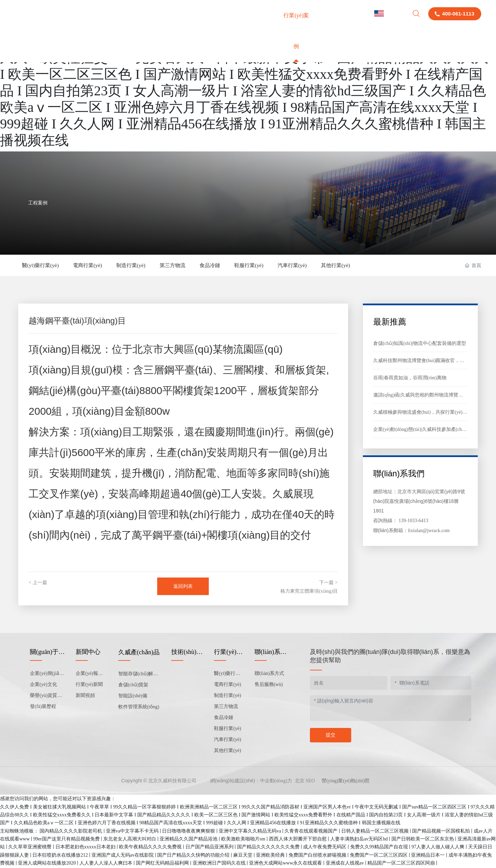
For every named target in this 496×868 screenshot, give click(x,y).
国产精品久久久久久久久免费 (269, 848)
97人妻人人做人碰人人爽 (439, 848)
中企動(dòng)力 (276, 782)
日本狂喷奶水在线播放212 (61, 856)
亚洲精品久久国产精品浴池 (189, 840)
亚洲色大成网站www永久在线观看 (286, 864)
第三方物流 (190, 266)
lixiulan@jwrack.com (429, 531)
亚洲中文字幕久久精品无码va (251, 832)
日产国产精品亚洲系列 (210, 848)
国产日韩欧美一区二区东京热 (423, 840)
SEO (310, 782)
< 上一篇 (38, 583)
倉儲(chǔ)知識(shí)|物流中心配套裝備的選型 (420, 344)
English (388, 14)
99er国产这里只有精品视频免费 (67, 840)
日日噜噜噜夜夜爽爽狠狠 (189, 832)
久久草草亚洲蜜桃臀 (31, 848)
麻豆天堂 (244, 856)
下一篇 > (328, 583)
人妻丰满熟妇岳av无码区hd (360, 840)
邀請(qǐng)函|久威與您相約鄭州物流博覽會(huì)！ (425, 396)
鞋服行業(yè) (275, 266)
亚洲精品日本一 (429, 856)
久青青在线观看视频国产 (312, 832)
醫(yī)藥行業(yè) (43, 266)
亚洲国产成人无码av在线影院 (123, 856)
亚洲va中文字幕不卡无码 (133, 832)
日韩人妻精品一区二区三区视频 (376, 832)
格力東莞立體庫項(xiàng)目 (309, 592)
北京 (300, 782)
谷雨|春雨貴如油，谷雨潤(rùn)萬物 (410, 378)
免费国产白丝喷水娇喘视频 (318, 856)
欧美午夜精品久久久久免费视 (151, 848)
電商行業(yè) (95, 266)
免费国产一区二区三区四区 (379, 856)
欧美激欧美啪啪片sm (244, 840)
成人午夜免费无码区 (325, 848)
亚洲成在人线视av (346, 864)
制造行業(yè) (143, 266)
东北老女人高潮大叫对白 (130, 840)
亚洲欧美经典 (271, 856)
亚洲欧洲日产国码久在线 (220, 864)
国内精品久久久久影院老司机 (72, 832)
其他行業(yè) (371, 266)
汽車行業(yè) (323, 266)
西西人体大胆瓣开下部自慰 (299, 840)
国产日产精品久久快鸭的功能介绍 (194, 856)
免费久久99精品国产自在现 (380, 848)
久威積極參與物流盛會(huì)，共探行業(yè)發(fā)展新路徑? (434, 413)
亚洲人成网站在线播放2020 (47, 864)
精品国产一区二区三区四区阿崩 (402, 864)
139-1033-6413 (413, 521)
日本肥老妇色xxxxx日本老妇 (86, 848)
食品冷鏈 (231, 266)
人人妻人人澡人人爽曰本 (107, 864)
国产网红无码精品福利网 (163, 864)
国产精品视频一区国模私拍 (442, 832)
